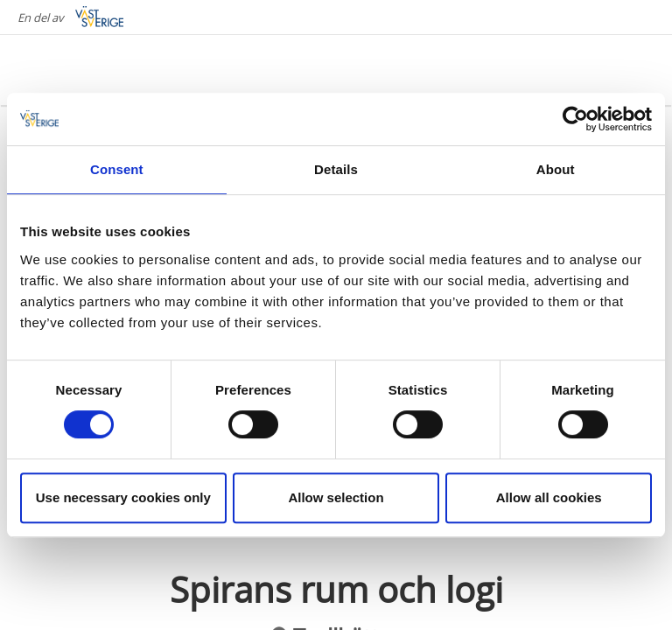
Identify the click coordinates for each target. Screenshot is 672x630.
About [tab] (556, 169)
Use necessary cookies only (123, 497)
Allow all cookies (549, 497)
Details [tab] (336, 169)
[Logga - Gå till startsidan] (87, 70)
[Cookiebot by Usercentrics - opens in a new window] (575, 119)
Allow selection (336, 497)
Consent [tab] (117, 169)
